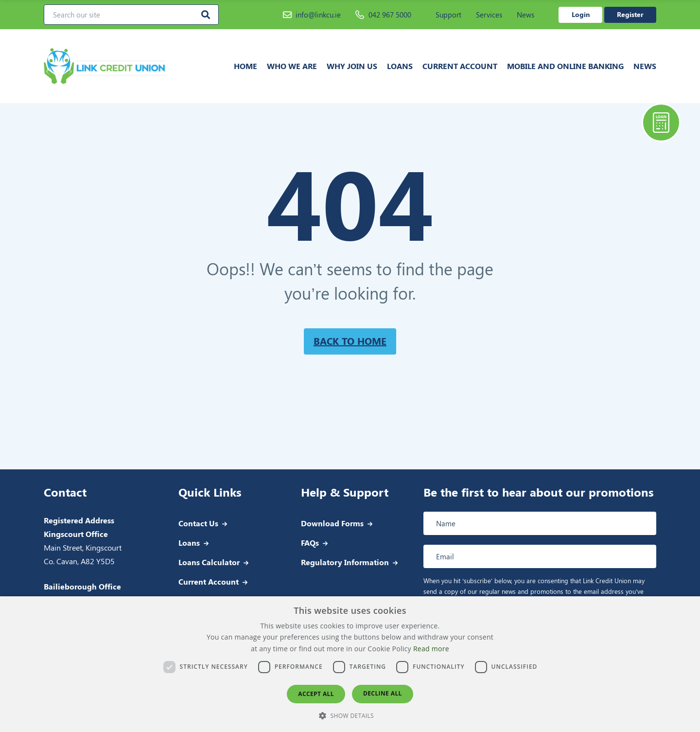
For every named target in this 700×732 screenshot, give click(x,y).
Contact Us (198, 523)
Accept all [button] (316, 694)
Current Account (460, 66)
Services (489, 15)
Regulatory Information (345, 562)
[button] (350, 715)
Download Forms (332, 523)
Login (581, 14)
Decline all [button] (383, 693)
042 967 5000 (383, 15)
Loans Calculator (209, 562)
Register (630, 14)
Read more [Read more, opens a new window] (431, 649)
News (525, 15)
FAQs (310, 543)
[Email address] (540, 556)
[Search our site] (131, 15)
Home (245, 66)
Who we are (292, 66)
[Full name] (540, 523)
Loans (400, 66)
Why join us (352, 66)
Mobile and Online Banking (565, 66)
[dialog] (350, 664)
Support (448, 15)
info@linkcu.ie (312, 15)
